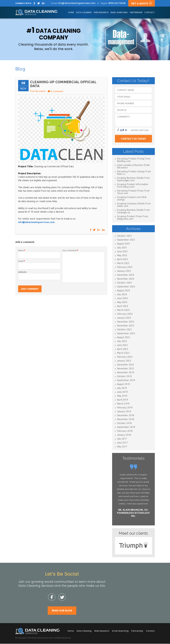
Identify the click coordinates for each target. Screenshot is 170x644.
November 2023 (126, 326)
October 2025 (124, 236)
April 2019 (123, 400)
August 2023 (123, 338)
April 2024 (123, 306)
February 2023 (125, 357)
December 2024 (126, 275)
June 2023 (122, 345)
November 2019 (126, 373)
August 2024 (123, 291)
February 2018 (125, 431)
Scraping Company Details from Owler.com (134, 205)
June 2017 (122, 443)
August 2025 (123, 244)
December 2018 (126, 416)
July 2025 (122, 248)
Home (71, 12)
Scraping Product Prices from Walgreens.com (133, 218)
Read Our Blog (62, 611)
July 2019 (122, 388)
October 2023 (124, 330)
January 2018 (124, 435)
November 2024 (126, 279)
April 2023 (123, 349)
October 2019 (124, 377)
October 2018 (124, 423)
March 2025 (123, 263)
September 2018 (126, 427)
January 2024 (124, 318)
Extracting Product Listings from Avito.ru (134, 173)
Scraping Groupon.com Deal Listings (132, 199)
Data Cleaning (84, 12)
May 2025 (122, 256)
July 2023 (122, 341)
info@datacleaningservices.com (77, 3)
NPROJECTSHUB (117, 3)
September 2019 (126, 380)
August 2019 (123, 384)
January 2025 (124, 271)
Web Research (101, 12)
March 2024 (123, 310)
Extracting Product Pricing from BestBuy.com (134, 160)
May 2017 (122, 447)
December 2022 (126, 365)
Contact (150, 12)
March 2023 (123, 353)
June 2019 (122, 392)
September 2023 (126, 334)
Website (22, 272)
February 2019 (125, 408)
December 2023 (126, 322)
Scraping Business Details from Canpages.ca (133, 211)
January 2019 (124, 412)
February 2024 (125, 314)
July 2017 (122, 439)
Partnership (136, 12)
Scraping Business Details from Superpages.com (133, 179)
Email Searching (119, 12)
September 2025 (126, 240)
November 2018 (126, 419)
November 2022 (126, 369)
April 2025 (123, 259)
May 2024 (122, 302)
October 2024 (124, 283)
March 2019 (123, 404)
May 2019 (122, 396)
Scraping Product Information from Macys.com (133, 186)
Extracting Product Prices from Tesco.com (133, 192)
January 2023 (124, 361)
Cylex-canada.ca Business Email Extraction (133, 167)
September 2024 (126, 287)
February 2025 (125, 267)
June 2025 (122, 252)
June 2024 (122, 299)
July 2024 (122, 295)
